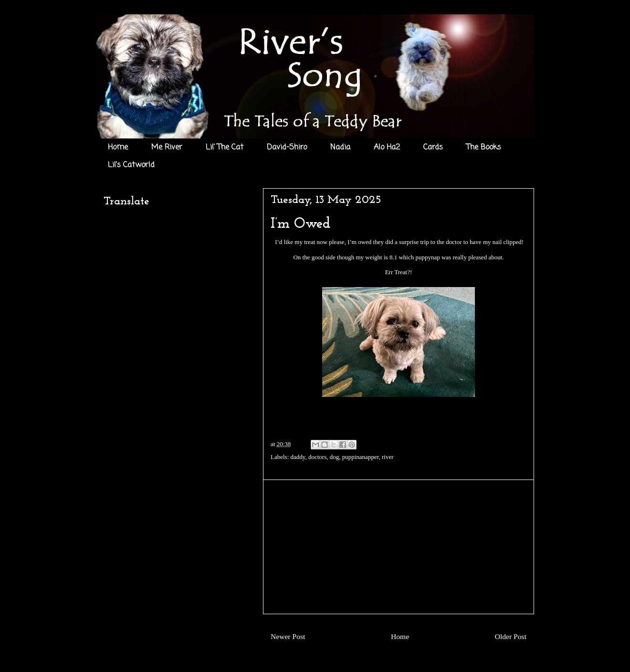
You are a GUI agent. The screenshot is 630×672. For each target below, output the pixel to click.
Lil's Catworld (131, 165)
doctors (317, 457)
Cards (433, 148)
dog (335, 457)
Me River (167, 148)
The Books (484, 148)
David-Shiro (287, 148)
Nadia (340, 148)
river (388, 457)
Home (118, 148)
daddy (298, 457)
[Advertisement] (399, 547)
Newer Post (288, 636)
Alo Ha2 (387, 148)
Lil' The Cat (225, 148)
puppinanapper (361, 457)
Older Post (511, 636)
